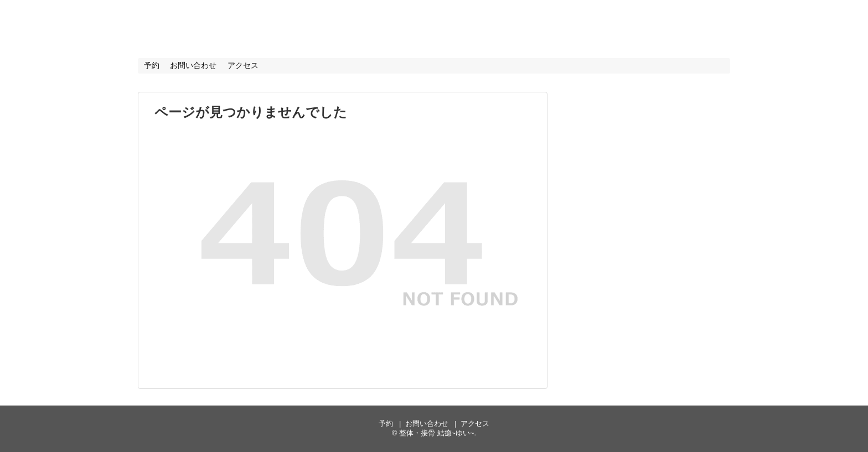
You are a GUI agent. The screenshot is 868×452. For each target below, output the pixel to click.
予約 (152, 65)
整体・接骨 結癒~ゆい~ (242, 27)
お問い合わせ (193, 65)
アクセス (243, 65)
